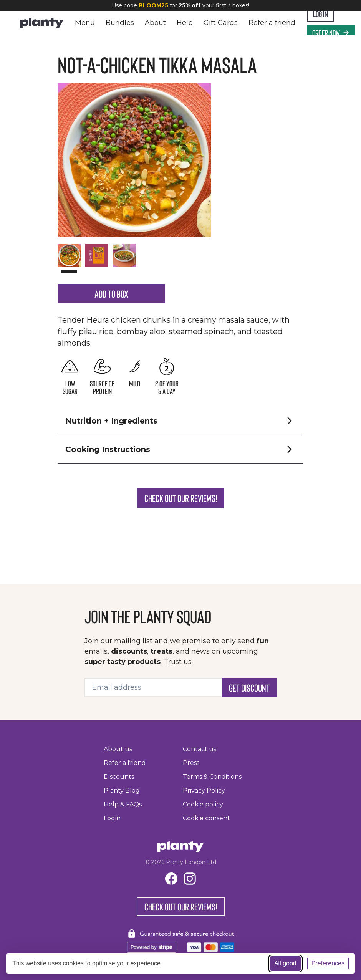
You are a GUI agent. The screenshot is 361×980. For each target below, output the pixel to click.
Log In (325, 13)
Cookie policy (203, 804)
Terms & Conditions (212, 777)
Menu (85, 23)
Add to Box (111, 316)
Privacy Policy (204, 790)
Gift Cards (221, 23)
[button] (180, 451)
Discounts (119, 777)
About (155, 23)
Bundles (120, 23)
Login (112, 818)
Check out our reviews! (180, 528)
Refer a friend (272, 23)
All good (285, 963)
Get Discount (241, 687)
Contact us (200, 749)
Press (191, 763)
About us (118, 749)
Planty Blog (122, 790)
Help (185, 23)
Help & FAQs (123, 804)
